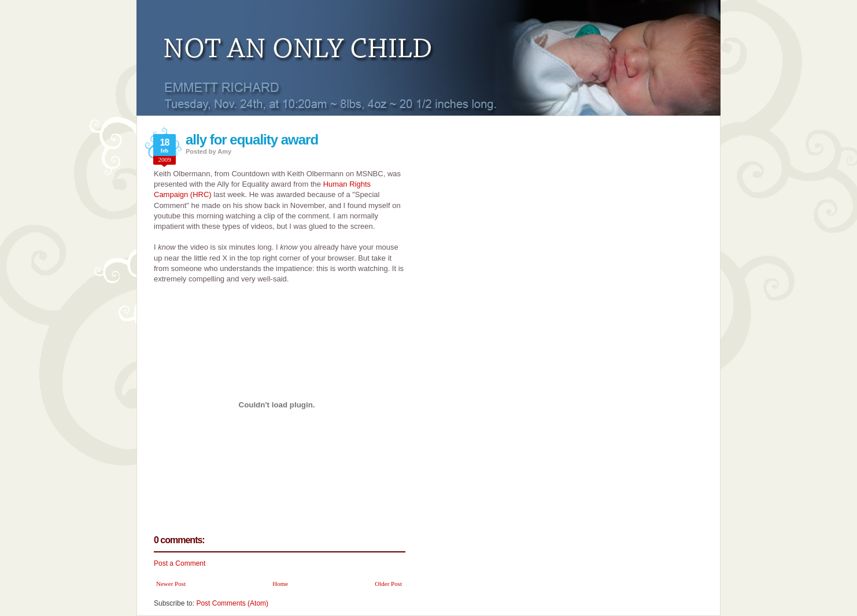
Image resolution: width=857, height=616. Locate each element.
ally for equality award (252, 140)
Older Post (388, 584)
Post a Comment (180, 563)
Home (280, 584)
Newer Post (171, 584)
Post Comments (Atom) (232, 603)
